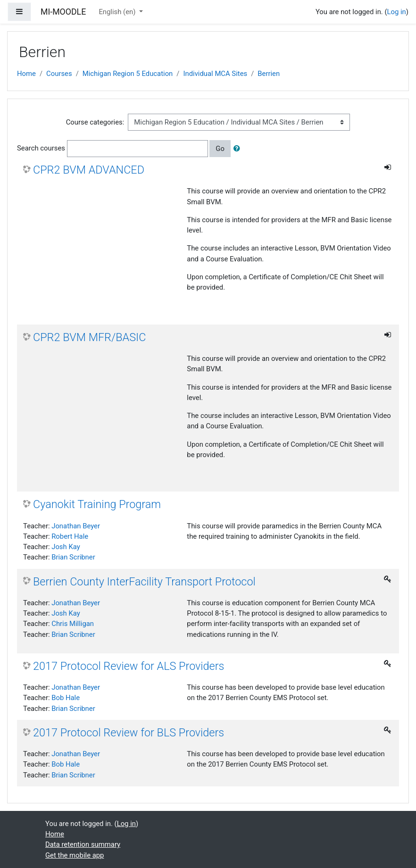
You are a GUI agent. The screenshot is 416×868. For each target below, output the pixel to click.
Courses (59, 74)
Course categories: (95, 122)
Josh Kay (66, 547)
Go (220, 149)
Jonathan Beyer (76, 526)
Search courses (41, 148)
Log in (397, 12)
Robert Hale (70, 536)
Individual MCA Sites (215, 74)
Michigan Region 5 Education (128, 74)
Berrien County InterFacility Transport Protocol (144, 582)
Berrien (269, 74)
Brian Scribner (73, 557)
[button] (239, 149)
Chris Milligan (73, 624)
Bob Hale (66, 698)
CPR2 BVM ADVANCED (89, 170)
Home (26, 74)
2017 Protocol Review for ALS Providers (129, 666)
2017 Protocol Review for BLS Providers (129, 733)
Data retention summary (83, 844)
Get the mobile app (75, 855)
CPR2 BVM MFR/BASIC (89, 337)
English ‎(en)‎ (118, 12)
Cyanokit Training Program (97, 504)
